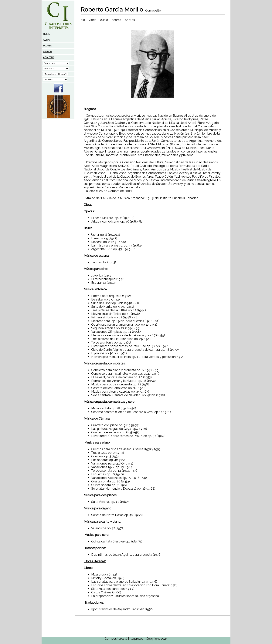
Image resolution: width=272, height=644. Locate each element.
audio (104, 20)
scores (116, 20)
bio (83, 20)
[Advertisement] (58, 143)
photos (130, 20)
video (93, 20)
